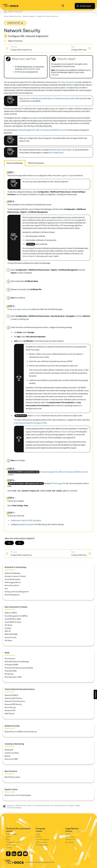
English (78, 805)
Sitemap (9, 848)
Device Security (10, 707)
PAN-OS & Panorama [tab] (36, 163)
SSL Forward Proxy (56, 153)
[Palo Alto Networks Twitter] (20, 855)
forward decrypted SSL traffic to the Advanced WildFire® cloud (41, 130)
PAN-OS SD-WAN (11, 634)
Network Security (15, 16)
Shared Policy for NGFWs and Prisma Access (21, 732)
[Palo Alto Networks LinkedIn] (14, 855)
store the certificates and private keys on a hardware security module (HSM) (52, 98)
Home (6, 16)
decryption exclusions (26, 524)
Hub (6, 589)
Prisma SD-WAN (11, 671)
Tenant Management (12, 595)
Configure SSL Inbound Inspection (47, 16)
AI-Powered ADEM (11, 665)
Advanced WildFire (11, 695)
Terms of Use (70, 839)
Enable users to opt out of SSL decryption (26, 520)
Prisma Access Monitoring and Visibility (19, 668)
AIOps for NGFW (11, 613)
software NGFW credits (31, 69)
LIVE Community (42, 842)
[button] (95, 694)
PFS (62, 225)
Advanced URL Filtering (13, 698)
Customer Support (42, 839)
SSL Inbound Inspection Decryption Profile (31, 423)
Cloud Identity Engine (12, 579)
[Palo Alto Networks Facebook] (8, 855)
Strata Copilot (84, 6)
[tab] (15, 163)
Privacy (68, 834)
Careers (38, 837)
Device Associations (12, 585)
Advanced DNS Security (13, 704)
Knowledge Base (42, 845)
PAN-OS (8, 631)
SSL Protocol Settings (66, 432)
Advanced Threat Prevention (15, 701)
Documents (70, 842)
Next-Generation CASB (13, 677)
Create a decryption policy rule (19, 309)
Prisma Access (10, 659)
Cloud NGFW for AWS (13, 619)
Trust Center (70, 837)
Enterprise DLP (10, 710)
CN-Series (8, 625)
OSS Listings (11, 845)
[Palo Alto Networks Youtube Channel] (25, 855)
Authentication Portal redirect (61, 150)
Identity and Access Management (17, 592)
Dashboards (9, 750)
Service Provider (11, 637)
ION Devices (9, 674)
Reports (7, 756)
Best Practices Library (12, 777)
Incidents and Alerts (12, 753)
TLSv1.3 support (57, 483)
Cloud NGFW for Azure (13, 622)
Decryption (11, 805)
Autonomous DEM (11, 759)
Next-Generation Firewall (42, 805)
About (38, 834)
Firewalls (8, 628)
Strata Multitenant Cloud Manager (17, 662)
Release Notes (11, 834)
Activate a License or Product (15, 576)
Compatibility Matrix (13, 842)
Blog (8, 839)
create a (38, 416)
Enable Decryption (29, 16)
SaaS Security (9, 714)
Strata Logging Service (13, 582)
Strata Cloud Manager (12, 573)
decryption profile (36, 118)
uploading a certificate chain (64, 220)
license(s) (55, 75)
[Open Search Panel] (63, 6)
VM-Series (8, 641)
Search (8, 837)
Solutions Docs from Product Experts (18, 795)
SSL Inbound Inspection (67, 82)
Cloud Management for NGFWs (16, 616)
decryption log (31, 397)
